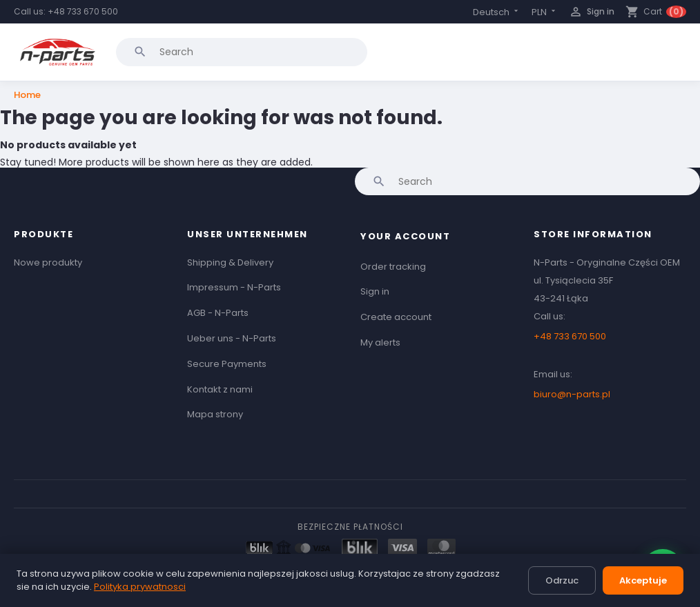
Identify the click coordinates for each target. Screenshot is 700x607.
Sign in (375, 291)
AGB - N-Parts (218, 313)
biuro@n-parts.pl (572, 394)
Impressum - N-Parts (234, 287)
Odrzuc (562, 580)
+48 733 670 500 (83, 11)
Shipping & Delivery (230, 262)
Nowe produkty (48, 262)
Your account (405, 236)
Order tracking (393, 267)
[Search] (242, 52)
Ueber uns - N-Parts (232, 338)
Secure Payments (227, 364)
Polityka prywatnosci (140, 587)
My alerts (380, 342)
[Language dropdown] (497, 12)
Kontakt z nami (220, 389)
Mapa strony (215, 414)
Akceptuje (643, 580)
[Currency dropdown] (545, 12)
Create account (396, 317)
